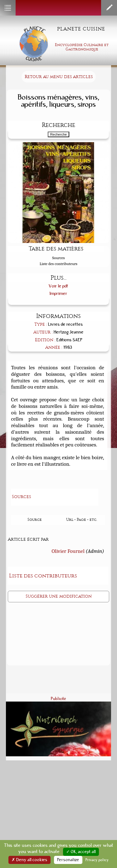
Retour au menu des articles (59, 77)
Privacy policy (97, 860)
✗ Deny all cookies (29, 860)
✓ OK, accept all (81, 852)
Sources (58, 258)
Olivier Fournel (68, 551)
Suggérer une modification (59, 596)
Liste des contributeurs (58, 264)
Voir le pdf (58, 286)
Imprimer (58, 294)
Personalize (68, 860)
